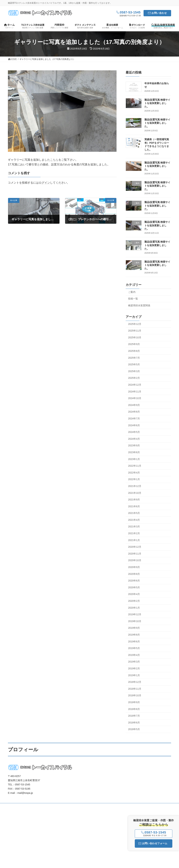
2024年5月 (134, 432)
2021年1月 (134, 540)
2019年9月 (134, 628)
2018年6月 (134, 723)
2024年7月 (134, 419)
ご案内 (132, 292)
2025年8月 (134, 351)
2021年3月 (134, 527)
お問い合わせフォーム (153, 843)
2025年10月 (135, 337)
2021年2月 (134, 533)
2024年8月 (134, 412)
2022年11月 (135, 466)
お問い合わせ (159, 13)
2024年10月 (135, 398)
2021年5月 (134, 513)
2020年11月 (135, 554)
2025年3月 (134, 371)
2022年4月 (134, 473)
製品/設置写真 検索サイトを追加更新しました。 (157, 103)
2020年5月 (134, 587)
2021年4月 (134, 520)
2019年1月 (134, 675)
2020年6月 (134, 581)
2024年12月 (135, 385)
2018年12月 (135, 682)
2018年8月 (134, 709)
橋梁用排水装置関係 (139, 305)
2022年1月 (134, 479)
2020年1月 (134, 608)
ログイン (44, 183)
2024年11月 (135, 392)
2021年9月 (134, 500)
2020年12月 (135, 547)
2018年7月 (134, 716)
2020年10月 (135, 560)
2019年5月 (134, 648)
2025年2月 (134, 378)
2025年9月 (134, 344)
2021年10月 (135, 493)
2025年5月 (134, 365)
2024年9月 (134, 405)
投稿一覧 (133, 299)
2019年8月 (134, 635)
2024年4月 (134, 439)
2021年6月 (134, 506)
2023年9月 (134, 446)
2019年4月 (134, 655)
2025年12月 (135, 324)
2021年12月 (135, 486)
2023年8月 (134, 452)
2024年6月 (134, 425)
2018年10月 (135, 696)
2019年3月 (134, 662)
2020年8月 (134, 574)
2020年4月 (134, 594)
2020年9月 (134, 567)
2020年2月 (134, 601)
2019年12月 (135, 615)
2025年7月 (134, 358)
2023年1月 (134, 459)
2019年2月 (134, 668)
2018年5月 (134, 729)
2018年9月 (134, 702)
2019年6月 (134, 642)
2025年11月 (135, 331)
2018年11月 (135, 689)
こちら (54, 160)
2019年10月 (135, 621)
